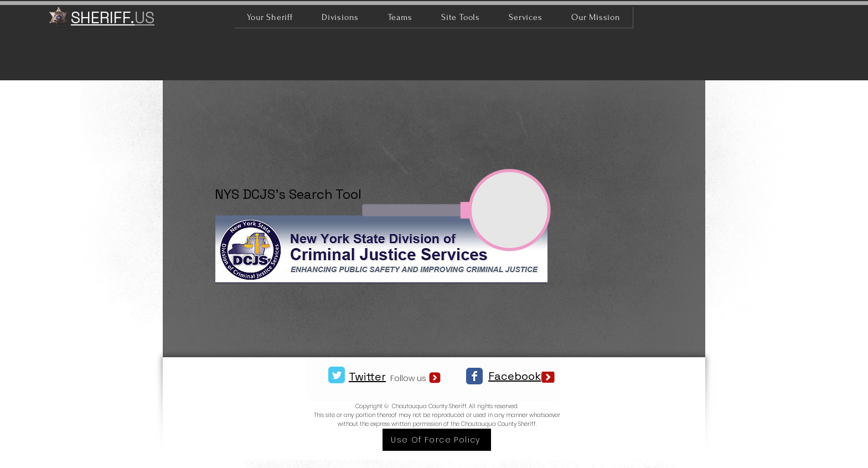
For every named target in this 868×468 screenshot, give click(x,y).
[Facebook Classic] (474, 376)
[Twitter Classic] (337, 375)
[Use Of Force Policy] (437, 440)
